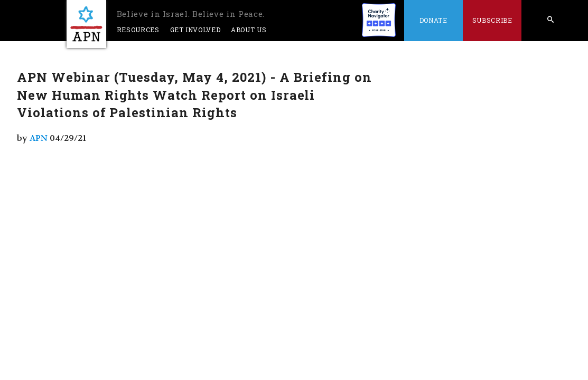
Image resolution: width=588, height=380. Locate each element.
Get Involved (195, 30)
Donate (433, 20)
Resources (138, 30)
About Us (249, 30)
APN (39, 138)
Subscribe (492, 20)
